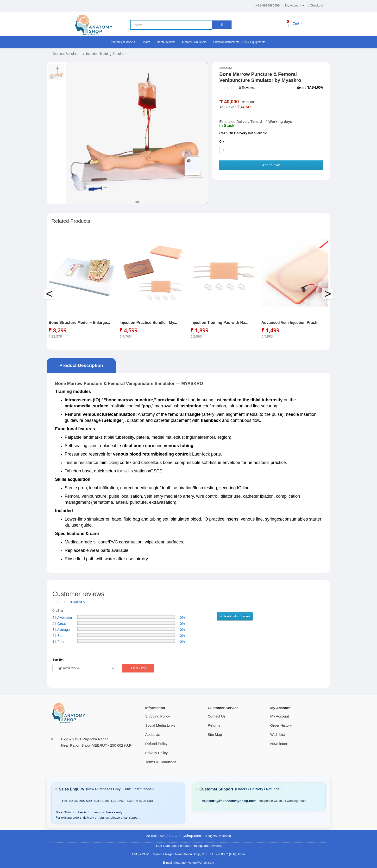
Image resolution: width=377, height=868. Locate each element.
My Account (280, 716)
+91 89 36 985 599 (77, 801)
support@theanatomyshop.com (229, 801)
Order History (281, 725)
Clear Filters (138, 668)
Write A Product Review (235, 616)
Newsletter (279, 744)
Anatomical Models (123, 42)
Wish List (278, 734)
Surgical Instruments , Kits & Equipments (239, 42)
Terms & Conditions (161, 762)
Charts (146, 42)
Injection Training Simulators (107, 54)
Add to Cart (271, 165)
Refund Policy (156, 744)
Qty (222, 142)
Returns (214, 725)
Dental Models (166, 42)
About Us (153, 734)
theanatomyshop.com (184, 836)
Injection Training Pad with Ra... (219, 323)
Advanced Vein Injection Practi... (291, 323)
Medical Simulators (194, 42)
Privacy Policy (156, 753)
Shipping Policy (158, 716)
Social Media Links (160, 725)
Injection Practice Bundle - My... (148, 323)
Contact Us (217, 716)
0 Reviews (247, 88)
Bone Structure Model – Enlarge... (79, 323)
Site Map (215, 734)
